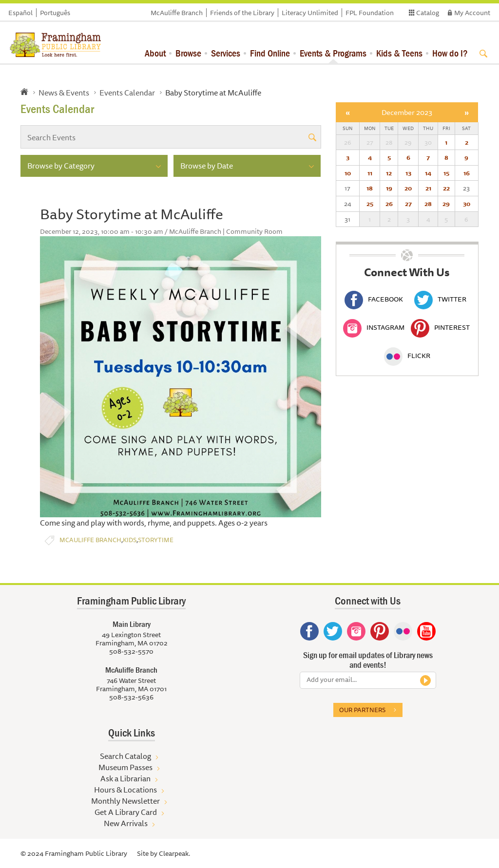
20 (408, 188)
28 (428, 204)
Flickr (407, 356)
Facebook (374, 299)
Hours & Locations (125, 790)
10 (348, 173)
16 (467, 173)
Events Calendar (127, 93)
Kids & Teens (399, 53)
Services (226, 53)
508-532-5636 (131, 697)
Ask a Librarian (125, 778)
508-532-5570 (131, 651)
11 (370, 173)
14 (428, 173)
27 (408, 204)
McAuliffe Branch (177, 13)
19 (389, 188)
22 (446, 188)
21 (428, 188)
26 (389, 204)
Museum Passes (125, 767)
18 (370, 188)
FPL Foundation (370, 13)
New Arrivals (126, 823)
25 (370, 204)
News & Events (64, 93)
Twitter (440, 299)
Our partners (362, 710)
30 (467, 204)
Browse (188, 53)
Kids (130, 540)
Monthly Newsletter (125, 801)
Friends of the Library (242, 13)
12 (389, 173)
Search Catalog (125, 756)
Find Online (270, 53)
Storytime (156, 540)
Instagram (374, 327)
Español (20, 13)
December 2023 (407, 112)
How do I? (450, 53)
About (155, 53)
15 (446, 173)
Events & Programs (333, 53)
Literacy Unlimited (310, 13)
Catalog (428, 13)
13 (408, 173)
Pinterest (440, 327)
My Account (472, 13)
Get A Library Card (126, 812)
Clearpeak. (174, 853)
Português (55, 13)
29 (446, 204)
